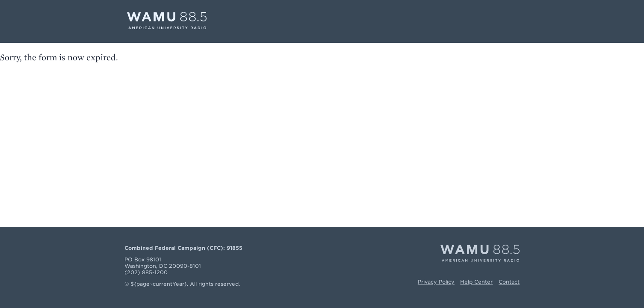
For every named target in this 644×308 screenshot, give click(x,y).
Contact (509, 282)
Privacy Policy (436, 282)
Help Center (476, 282)
